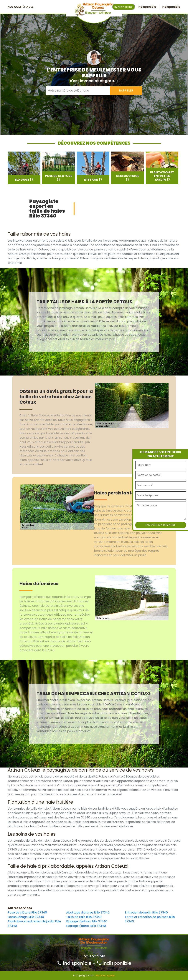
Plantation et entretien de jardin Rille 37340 (34, 924)
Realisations (124, 7)
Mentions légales (105, 975)
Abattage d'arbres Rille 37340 (88, 912)
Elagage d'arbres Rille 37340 (87, 921)
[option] (24, 168)
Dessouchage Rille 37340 (26, 917)
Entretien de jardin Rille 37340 (146, 912)
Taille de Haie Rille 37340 (84, 917)
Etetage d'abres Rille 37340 (86, 926)
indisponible (74, 963)
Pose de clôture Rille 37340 (27, 912)
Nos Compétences (21, 7)
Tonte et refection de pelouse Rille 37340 (150, 919)
